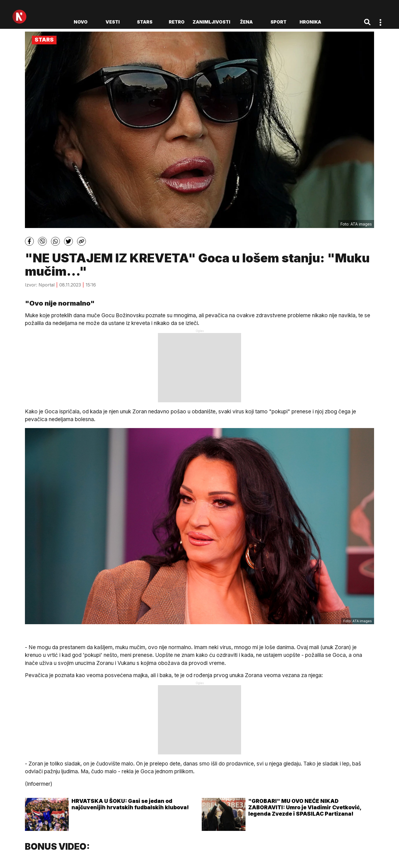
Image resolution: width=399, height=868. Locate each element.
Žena (246, 22)
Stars (145, 22)
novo (81, 22)
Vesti (113, 22)
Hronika (310, 22)
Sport (278, 22)
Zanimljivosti (211, 22)
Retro (177, 22)
